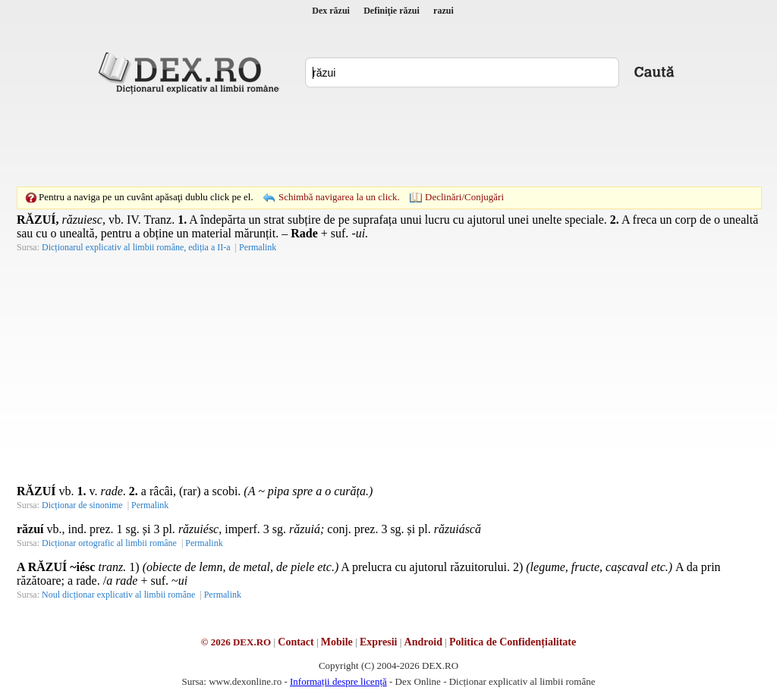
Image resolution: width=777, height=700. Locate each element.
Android (423, 642)
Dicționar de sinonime (82, 505)
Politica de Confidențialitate (513, 642)
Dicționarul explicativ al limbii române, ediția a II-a (136, 247)
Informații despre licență (338, 681)
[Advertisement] (388, 140)
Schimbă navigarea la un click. (339, 197)
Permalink (258, 247)
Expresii (379, 642)
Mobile (337, 642)
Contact (296, 642)
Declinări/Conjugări (464, 197)
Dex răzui (331, 11)
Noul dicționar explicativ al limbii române (118, 595)
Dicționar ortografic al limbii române (109, 543)
